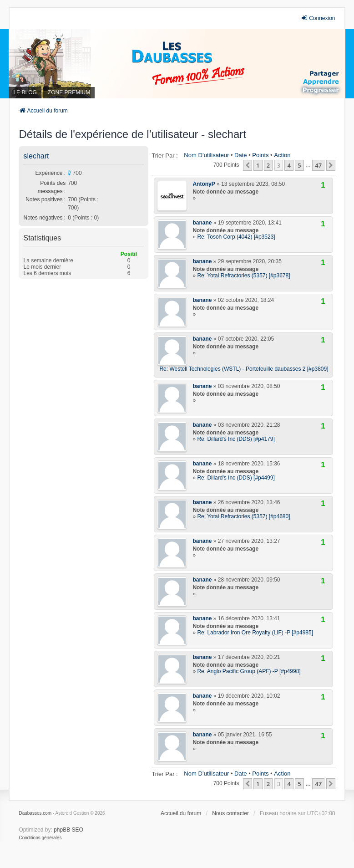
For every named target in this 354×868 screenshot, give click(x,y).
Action (282, 155)
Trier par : (164, 156)
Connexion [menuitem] (318, 18)
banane (202, 223)
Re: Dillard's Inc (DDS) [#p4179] (236, 439)
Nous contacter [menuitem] (230, 813)
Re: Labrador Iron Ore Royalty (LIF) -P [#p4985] (255, 633)
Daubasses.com (35, 813)
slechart (36, 156)
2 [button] (268, 165)
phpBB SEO (68, 830)
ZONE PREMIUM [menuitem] (69, 92)
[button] (248, 165)
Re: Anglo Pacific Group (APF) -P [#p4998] (249, 671)
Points (260, 155)
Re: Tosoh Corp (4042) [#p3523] (236, 237)
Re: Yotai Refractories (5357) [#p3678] (243, 276)
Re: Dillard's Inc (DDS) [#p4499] (236, 478)
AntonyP (204, 184)
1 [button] (258, 165)
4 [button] (289, 165)
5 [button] (299, 165)
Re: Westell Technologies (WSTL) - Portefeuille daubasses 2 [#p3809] (244, 369)
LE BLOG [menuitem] (25, 92)
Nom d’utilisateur (206, 155)
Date (240, 155)
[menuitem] (40, 838)
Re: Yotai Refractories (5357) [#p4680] (243, 516)
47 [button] (318, 165)
